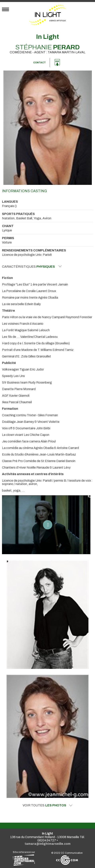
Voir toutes (47, 805)
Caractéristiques (32, 266)
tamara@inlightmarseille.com (48, 844)
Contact (39, 63)
